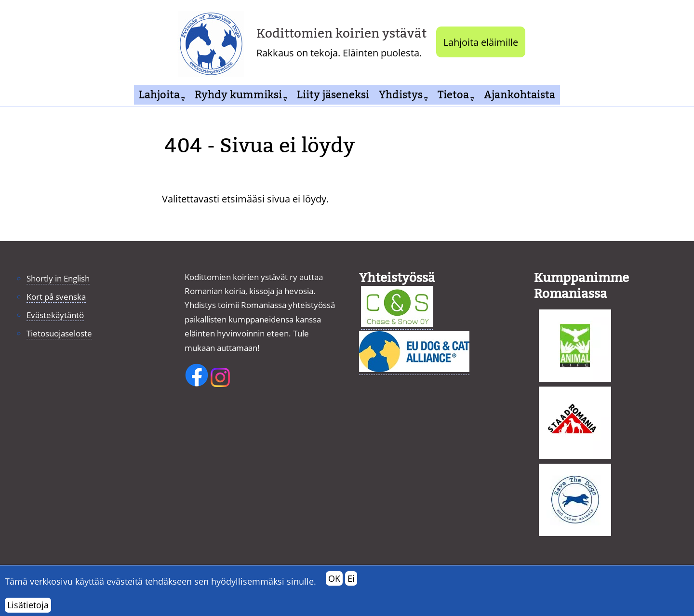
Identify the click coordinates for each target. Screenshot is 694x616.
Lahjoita (159, 95)
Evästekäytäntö (55, 315)
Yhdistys (401, 95)
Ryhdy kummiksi (238, 95)
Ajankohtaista (520, 95)
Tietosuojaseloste (59, 333)
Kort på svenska (56, 297)
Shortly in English (58, 278)
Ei (351, 584)
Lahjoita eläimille (481, 42)
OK (334, 584)
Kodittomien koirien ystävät (341, 33)
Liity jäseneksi (333, 95)
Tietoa (453, 95)
